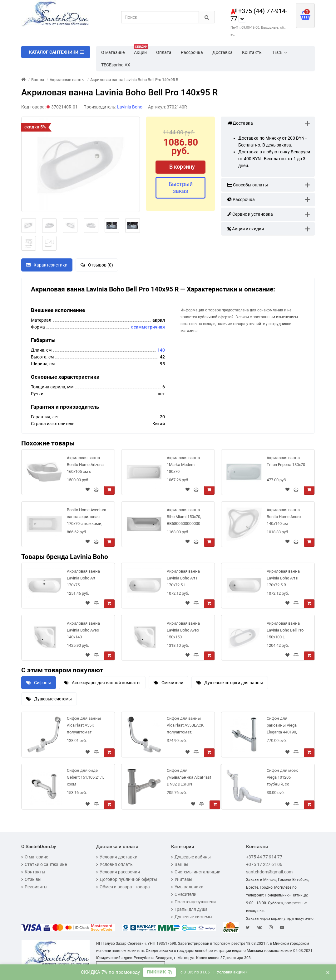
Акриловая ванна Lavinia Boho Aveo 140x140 (83, 630)
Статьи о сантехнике (44, 864)
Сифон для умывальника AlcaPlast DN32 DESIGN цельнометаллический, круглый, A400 (190, 778)
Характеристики (47, 265)
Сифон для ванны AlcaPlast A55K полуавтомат (84, 725)
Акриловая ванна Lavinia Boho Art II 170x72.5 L (183, 578)
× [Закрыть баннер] (328, 972)
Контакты (252, 52)
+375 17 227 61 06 (264, 864)
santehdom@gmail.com (269, 872)
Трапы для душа (189, 909)
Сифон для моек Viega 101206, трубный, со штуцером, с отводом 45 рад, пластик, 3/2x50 (282, 778)
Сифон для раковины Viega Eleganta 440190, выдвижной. (282, 726)
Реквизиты (34, 887)
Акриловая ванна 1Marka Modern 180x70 (183, 465)
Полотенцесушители (193, 902)
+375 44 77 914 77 (264, 857)
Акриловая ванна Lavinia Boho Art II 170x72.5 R (283, 578)
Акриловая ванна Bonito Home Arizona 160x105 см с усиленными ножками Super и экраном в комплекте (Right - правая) (85, 466)
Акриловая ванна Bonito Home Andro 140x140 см (284, 517)
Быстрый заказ (181, 187)
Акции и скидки (246, 229)
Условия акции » (233, 972)
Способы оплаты (248, 185)
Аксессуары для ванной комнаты (102, 683)
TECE (279, 52)
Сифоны (39, 683)
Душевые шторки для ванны (230, 683)
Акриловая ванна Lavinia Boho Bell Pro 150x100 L (285, 630)
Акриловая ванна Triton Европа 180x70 (286, 461)
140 (161, 350)
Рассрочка (192, 52)
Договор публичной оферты (127, 879)
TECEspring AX (116, 65)
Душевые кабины (191, 857)
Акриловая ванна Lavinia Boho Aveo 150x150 (183, 630)
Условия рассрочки (118, 872)
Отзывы (31, 879)
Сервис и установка (250, 214)
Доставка (222, 52)
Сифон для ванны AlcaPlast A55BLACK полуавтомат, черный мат (185, 726)
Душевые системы (49, 699)
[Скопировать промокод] (159, 972)
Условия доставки (117, 857)
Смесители (168, 683)
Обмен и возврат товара (123, 887)
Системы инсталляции (196, 872)
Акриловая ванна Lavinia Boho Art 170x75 (83, 578)
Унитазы (182, 879)
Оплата (164, 52)
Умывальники (187, 887)
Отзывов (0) (97, 265)
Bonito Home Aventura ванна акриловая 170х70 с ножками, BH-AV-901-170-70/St (86, 518)
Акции (141, 50)
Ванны (180, 864)
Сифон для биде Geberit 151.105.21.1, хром (85, 777)
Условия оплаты (115, 864)
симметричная (149, 327)
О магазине (113, 52)
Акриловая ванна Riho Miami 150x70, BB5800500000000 (184, 517)
